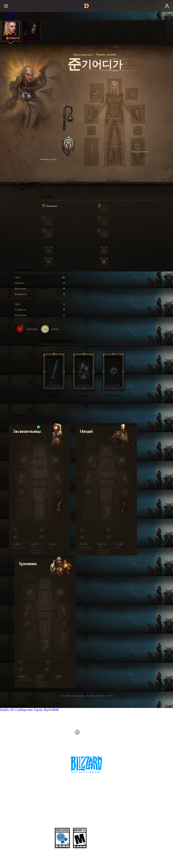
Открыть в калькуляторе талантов (140, 197)
